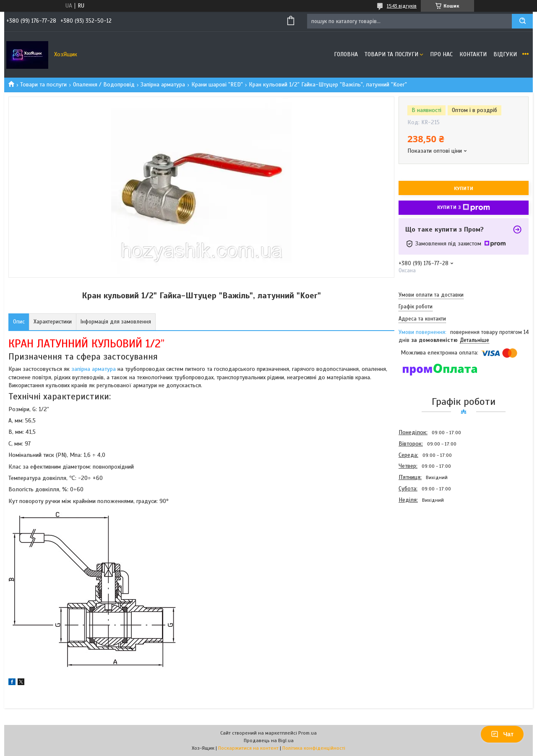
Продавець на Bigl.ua (269, 740)
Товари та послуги (391, 54)
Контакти (473, 54)
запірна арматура (94, 369)
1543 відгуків (402, 6)
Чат (502, 734)
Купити (464, 188)
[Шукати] (522, 21)
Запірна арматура (163, 85)
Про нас (441, 54)
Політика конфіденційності (314, 748)
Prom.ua (308, 733)
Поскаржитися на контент (248, 748)
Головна (346, 54)
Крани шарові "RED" (217, 85)
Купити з (464, 208)
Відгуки (505, 54)
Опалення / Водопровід (104, 85)
